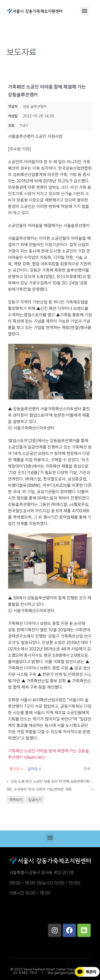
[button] (84, 11)
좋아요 (16, 769)
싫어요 (34, 769)
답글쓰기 (35, 800)
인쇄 (87, 769)
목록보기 (16, 800)
